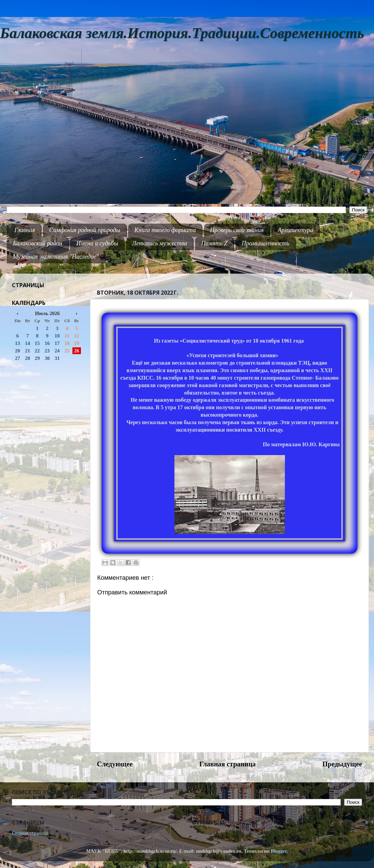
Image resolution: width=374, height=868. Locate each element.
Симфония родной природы (84, 230)
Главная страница (227, 764)
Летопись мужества (160, 243)
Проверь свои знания (237, 230)
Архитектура (295, 230)
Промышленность (266, 243)
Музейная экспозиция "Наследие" (56, 257)
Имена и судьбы (97, 243)
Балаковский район (38, 243)
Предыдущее (342, 764)
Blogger (279, 851)
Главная (25, 230)
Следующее (115, 764)
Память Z (215, 243)
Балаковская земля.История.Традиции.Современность (182, 33)
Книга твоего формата (165, 230)
